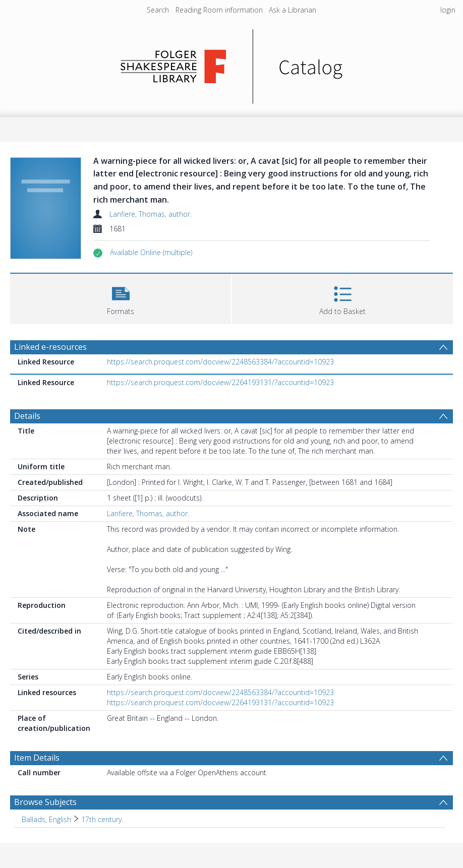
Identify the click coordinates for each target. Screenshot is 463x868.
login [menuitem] (448, 10)
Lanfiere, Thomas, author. (151, 214)
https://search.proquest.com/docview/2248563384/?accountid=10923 (220, 362)
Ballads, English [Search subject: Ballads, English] (46, 819)
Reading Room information (219, 10)
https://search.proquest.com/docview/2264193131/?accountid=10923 (220, 382)
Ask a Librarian (293, 10)
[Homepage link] (232, 64)
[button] (151, 253)
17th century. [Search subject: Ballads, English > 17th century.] (102, 819)
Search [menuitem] (158, 10)
